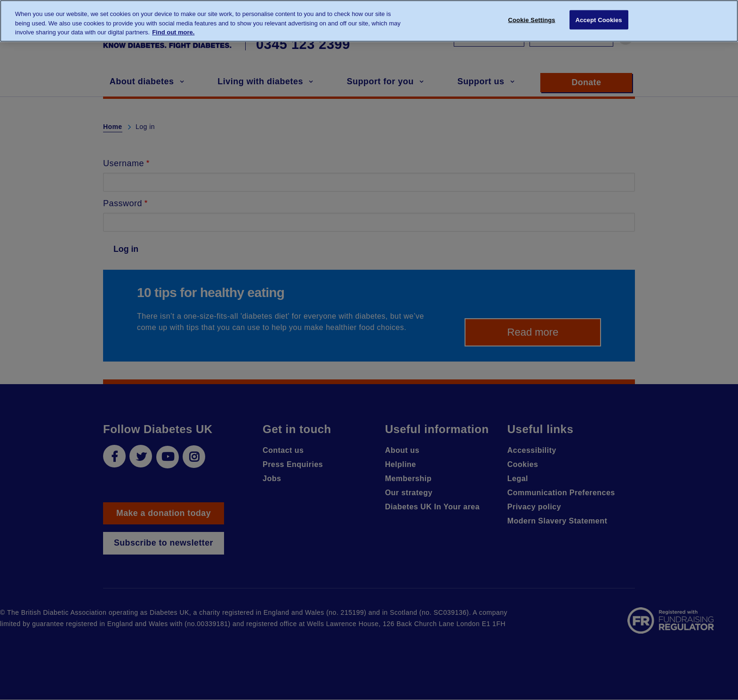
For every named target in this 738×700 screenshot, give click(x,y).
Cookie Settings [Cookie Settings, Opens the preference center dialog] (532, 20)
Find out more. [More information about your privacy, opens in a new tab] (173, 32)
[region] (369, 21)
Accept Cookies (598, 20)
